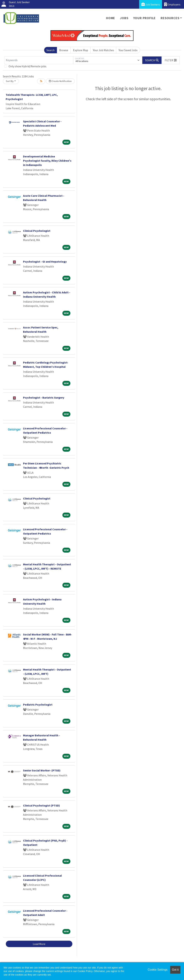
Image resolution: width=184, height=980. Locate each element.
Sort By (10, 81)
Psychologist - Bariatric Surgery (44, 397)
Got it (175, 970)
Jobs (124, 18)
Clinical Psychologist (37, 231)
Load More (39, 944)
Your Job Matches (103, 50)
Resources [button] (170, 18)
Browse (64, 50)
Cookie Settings (158, 970)
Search (51, 50)
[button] (171, 60)
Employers (172, 4)
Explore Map (81, 50)
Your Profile (145, 18)
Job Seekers (151, 4)
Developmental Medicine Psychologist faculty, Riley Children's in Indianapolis (47, 161)
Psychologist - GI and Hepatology (45, 262)
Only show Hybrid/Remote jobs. (28, 66)
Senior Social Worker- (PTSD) (42, 770)
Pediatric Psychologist (38, 705)
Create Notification (60, 81)
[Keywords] (39, 60)
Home (111, 18)
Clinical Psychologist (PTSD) (41, 805)
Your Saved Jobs (128, 50)
